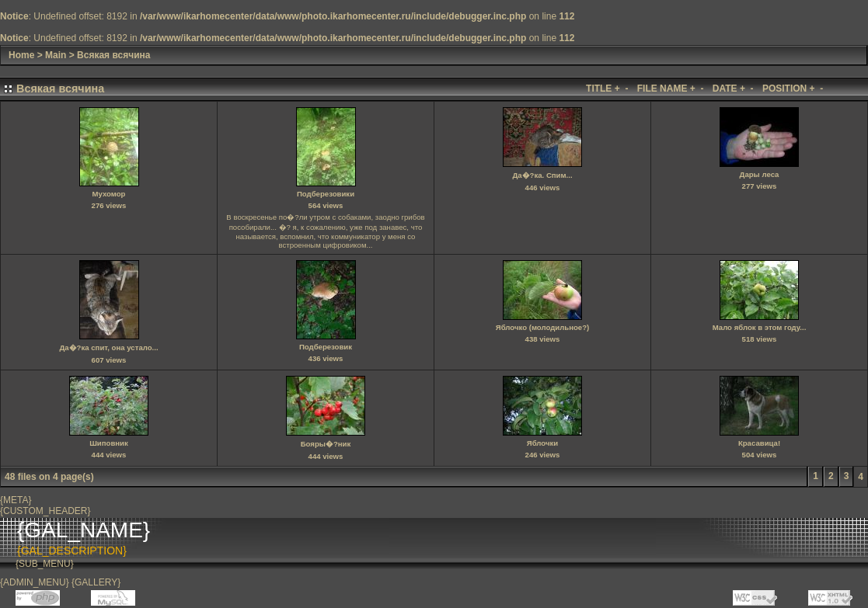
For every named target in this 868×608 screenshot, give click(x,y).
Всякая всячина (113, 55)
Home (21, 55)
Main (56, 55)
